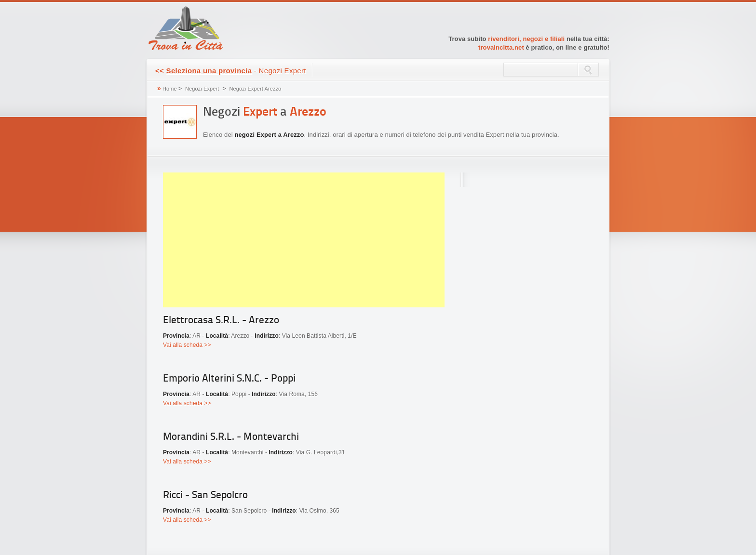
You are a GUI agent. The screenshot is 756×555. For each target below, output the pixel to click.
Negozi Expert (202, 89)
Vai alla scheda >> (187, 345)
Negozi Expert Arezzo (256, 89)
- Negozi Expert (231, 71)
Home (170, 89)
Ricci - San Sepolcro (205, 496)
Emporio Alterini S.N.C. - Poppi (229, 379)
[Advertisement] (304, 240)
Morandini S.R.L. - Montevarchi (231, 437)
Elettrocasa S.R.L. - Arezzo (221, 321)
